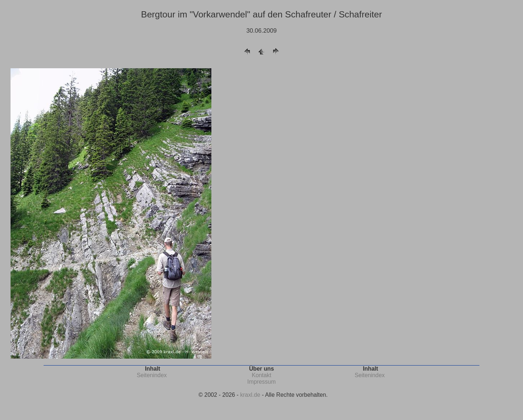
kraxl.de (250, 395)
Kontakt (261, 375)
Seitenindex (152, 375)
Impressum (261, 382)
